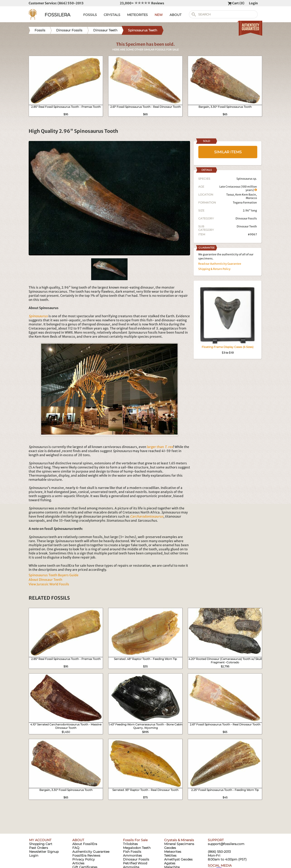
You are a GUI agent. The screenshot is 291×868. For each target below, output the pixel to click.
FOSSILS (90, 15)
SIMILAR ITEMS (228, 152)
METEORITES (137, 15)
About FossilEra (85, 844)
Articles (78, 863)
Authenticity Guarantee (91, 852)
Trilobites (130, 844)
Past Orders (39, 848)
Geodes (170, 848)
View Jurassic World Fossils (49, 584)
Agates (170, 863)
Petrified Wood (135, 863)
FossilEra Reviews (86, 855)
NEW (159, 15)
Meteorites (173, 852)
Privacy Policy (84, 859)
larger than (160, 447)
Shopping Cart (41, 844)
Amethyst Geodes (178, 859)
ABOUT (176, 15)
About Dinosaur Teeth (45, 580)
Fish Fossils (132, 852)
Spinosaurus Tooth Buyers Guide (54, 575)
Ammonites (132, 855)
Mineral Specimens (179, 844)
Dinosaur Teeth (247, 226)
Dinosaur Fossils (246, 218)
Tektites (170, 855)
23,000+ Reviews (142, 3)
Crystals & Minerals (179, 840)
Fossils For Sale (135, 840)
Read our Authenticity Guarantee (220, 264)
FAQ (76, 848)
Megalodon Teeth (137, 848)
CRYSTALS (112, 15)
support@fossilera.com (226, 844)
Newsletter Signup (44, 852)
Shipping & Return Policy (214, 269)
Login (253, 3)
